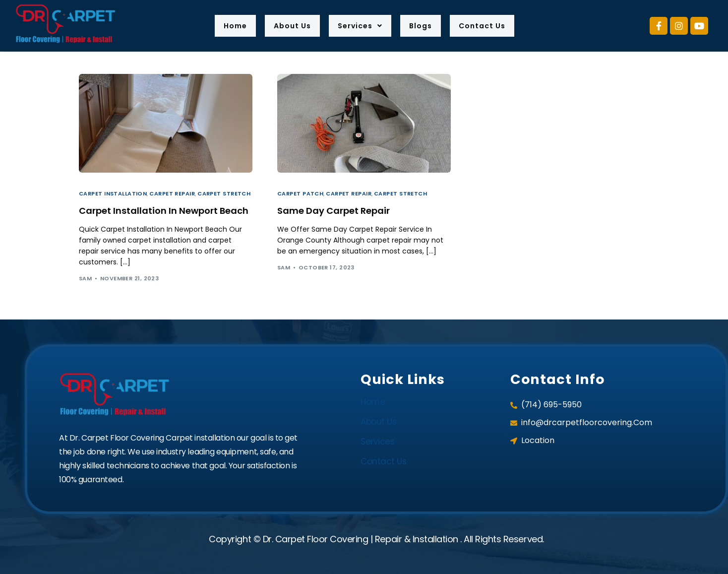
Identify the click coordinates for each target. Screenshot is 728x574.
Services (360, 26)
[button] (360, 26)
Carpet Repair (172, 194)
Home (220, 26)
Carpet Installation (113, 194)
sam (85, 278)
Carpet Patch (300, 194)
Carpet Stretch (224, 194)
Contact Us (495, 26)
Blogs (426, 26)
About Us (284, 26)
